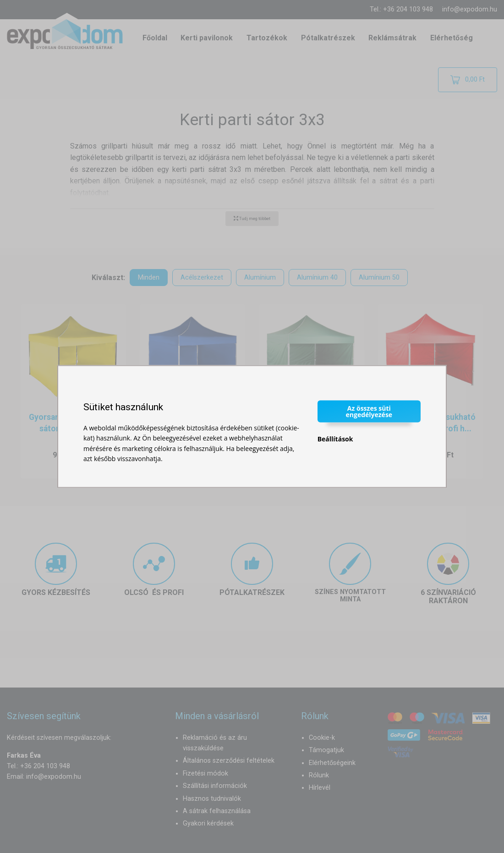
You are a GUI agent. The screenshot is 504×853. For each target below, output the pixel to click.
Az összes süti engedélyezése (369, 411)
